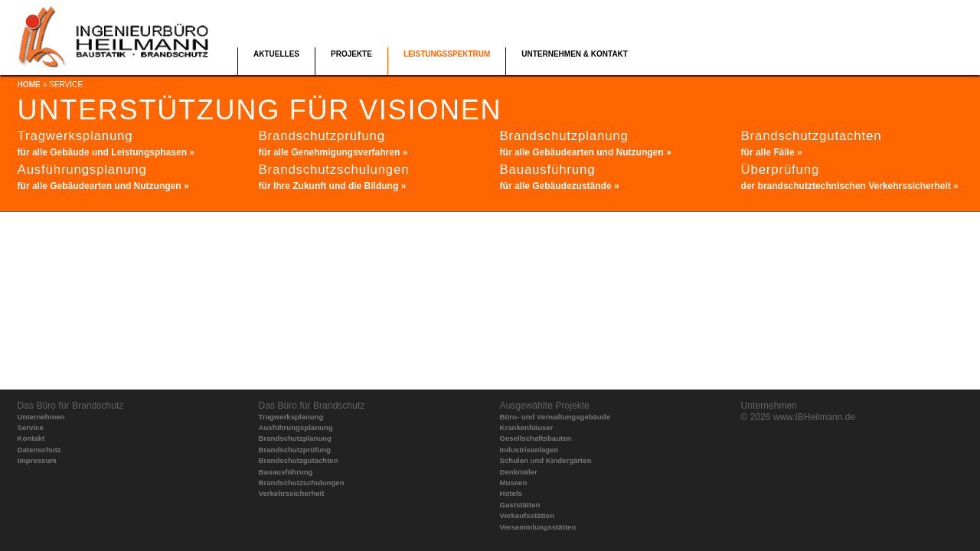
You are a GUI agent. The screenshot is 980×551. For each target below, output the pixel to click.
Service (31, 427)
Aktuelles (276, 54)
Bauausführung (286, 472)
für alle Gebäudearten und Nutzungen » (103, 186)
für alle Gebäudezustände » (560, 186)
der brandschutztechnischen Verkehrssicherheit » (850, 186)
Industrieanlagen (529, 450)
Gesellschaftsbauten (536, 438)
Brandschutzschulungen (302, 483)
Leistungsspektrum (447, 54)
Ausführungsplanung (296, 427)
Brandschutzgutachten (299, 460)
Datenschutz (39, 450)
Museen (514, 483)
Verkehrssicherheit (292, 493)
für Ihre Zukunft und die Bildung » (333, 186)
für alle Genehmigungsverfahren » (333, 152)
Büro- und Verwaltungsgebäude (555, 417)
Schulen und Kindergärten (546, 460)
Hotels (511, 493)
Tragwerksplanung (291, 417)
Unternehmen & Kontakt (575, 54)
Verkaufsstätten (527, 515)
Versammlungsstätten (538, 527)
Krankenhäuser (527, 427)
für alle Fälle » (772, 152)
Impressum (37, 460)
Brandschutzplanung (295, 438)
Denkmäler (519, 472)
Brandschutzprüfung (295, 450)
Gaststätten (520, 505)
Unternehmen (41, 417)
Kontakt (31, 438)
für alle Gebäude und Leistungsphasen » (106, 152)
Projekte (351, 54)
